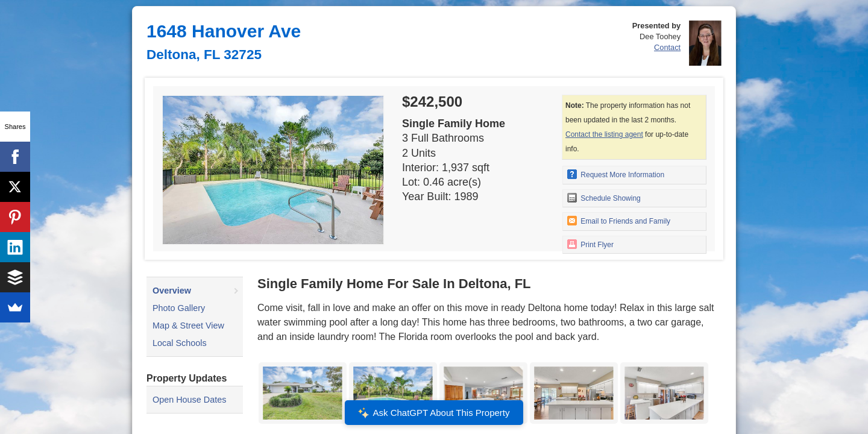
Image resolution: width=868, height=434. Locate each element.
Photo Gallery (179, 308)
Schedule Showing (604, 198)
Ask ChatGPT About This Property (434, 413)
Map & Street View (188, 325)
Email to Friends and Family (619, 221)
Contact (667, 47)
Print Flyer (590, 244)
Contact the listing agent (604, 134)
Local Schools (180, 343)
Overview (172, 291)
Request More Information (616, 174)
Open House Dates (189, 400)
